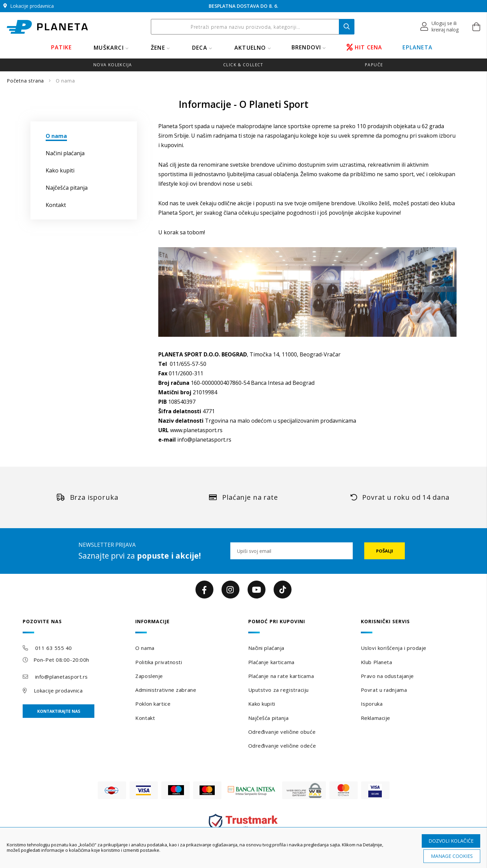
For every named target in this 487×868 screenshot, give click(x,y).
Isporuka (372, 704)
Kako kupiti (262, 704)
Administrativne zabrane (166, 690)
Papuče (374, 65)
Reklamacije (376, 718)
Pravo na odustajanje (387, 676)
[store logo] (47, 27)
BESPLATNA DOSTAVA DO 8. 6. (243, 6)
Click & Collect (243, 65)
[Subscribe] (385, 551)
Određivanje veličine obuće (282, 732)
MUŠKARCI (109, 48)
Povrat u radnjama (384, 690)
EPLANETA (418, 47)
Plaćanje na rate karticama (281, 676)
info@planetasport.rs (204, 440)
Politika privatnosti (159, 662)
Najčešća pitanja (269, 718)
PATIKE (61, 47)
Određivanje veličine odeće (282, 746)
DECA (200, 48)
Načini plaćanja (266, 648)
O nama (145, 648)
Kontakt (145, 718)
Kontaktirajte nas (59, 711)
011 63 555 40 (54, 648)
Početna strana (26, 81)
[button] (440, 27)
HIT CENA (365, 47)
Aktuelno (250, 48)
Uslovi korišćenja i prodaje (394, 648)
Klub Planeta (377, 662)
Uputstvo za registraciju (279, 690)
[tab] (74, 626)
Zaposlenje (149, 676)
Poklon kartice (153, 704)
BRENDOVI (306, 47)
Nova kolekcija (113, 65)
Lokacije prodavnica (58, 690)
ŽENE (158, 48)
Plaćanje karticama (271, 662)
